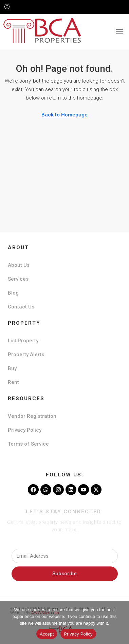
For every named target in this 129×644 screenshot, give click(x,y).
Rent (13, 382)
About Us (19, 265)
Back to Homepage (64, 115)
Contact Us (21, 307)
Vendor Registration (32, 416)
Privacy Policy (25, 430)
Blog (13, 293)
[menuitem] (7, 7)
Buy (12, 368)
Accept (47, 634)
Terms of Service (28, 444)
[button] (119, 32)
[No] (121, 623)
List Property (23, 341)
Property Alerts (26, 355)
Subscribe (64, 574)
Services (18, 279)
